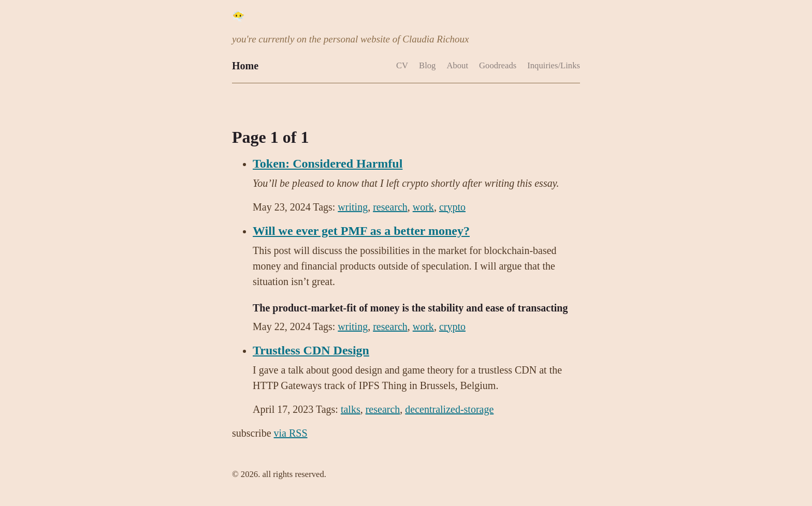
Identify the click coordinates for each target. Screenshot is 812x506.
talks (351, 409)
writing (353, 207)
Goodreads (498, 65)
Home (245, 66)
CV (402, 65)
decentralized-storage (449, 409)
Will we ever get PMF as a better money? (361, 231)
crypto (452, 207)
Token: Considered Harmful (328, 163)
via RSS (291, 433)
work (423, 207)
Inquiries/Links (554, 65)
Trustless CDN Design (311, 350)
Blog (427, 65)
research (390, 207)
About (457, 65)
